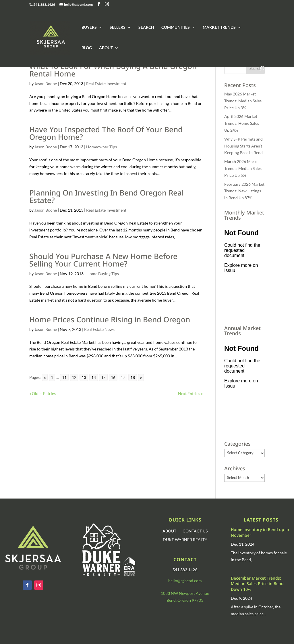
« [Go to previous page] (45, 377)
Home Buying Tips (103, 274)
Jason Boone (46, 84)
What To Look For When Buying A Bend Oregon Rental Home (113, 70)
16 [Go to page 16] (113, 377)
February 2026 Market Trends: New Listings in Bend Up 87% (244, 191)
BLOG (87, 48)
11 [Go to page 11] (64, 377)
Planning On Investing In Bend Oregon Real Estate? (107, 196)
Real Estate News (99, 329)
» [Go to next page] (141, 377)
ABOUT (106, 48)
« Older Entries (42, 393)
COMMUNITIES (176, 27)
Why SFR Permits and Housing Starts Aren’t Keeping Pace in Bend (243, 146)
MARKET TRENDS (219, 27)
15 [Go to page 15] (103, 377)
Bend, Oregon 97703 (185, 600)
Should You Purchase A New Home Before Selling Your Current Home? (103, 260)
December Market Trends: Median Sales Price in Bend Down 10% (257, 584)
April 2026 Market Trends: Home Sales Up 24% (242, 123)
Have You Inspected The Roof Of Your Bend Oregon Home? (106, 133)
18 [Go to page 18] (133, 377)
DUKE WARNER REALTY (185, 540)
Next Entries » (190, 393)
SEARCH (146, 27)
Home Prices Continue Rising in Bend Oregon (110, 319)
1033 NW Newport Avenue (185, 593)
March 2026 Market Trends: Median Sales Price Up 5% (243, 168)
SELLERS (118, 27)
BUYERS (89, 27)
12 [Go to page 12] (74, 377)
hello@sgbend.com (185, 581)
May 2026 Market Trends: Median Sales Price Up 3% (243, 101)
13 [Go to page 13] (84, 377)
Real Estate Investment (106, 84)
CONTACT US (195, 531)
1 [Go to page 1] (52, 377)
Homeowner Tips (101, 147)
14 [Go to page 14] (94, 377)
